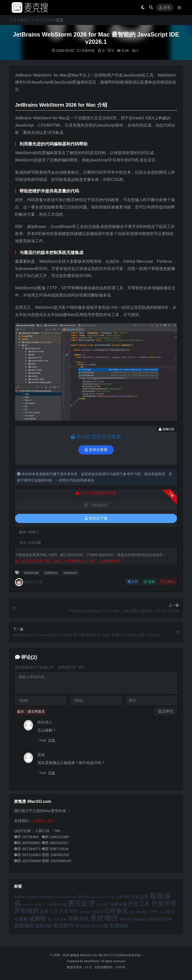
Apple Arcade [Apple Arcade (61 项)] (39, 897)
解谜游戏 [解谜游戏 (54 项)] (83, 926)
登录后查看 (96, 449)
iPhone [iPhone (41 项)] (57, 897)
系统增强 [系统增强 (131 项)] (104, 918)
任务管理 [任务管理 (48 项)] (122, 897)
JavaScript (31, 572)
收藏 (149, 581)
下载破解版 (96, 505)
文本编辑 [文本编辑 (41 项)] (85, 912)
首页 (13, 20)
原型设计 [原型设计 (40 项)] (40, 904)
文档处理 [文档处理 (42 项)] (97, 912)
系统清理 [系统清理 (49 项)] (126, 919)
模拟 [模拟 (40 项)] (132, 912)
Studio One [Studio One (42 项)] (98, 897)
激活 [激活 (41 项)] (162, 912)
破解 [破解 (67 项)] (23, 919)
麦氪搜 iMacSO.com (84, 955)
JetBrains (51, 572)
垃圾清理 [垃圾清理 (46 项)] (102, 904)
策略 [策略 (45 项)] (64, 919)
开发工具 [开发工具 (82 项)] (139, 904)
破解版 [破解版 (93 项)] (38, 918)
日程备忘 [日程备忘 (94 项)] (116, 911)
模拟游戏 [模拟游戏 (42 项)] (142, 912)
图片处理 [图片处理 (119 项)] (81, 903)
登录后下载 (96, 518)
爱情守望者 (29, 582)
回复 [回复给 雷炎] (52, 773)
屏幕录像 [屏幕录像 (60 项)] (118, 904)
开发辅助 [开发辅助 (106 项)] (26, 910)
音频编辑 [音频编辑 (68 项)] (119, 925)
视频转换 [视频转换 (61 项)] (43, 926)
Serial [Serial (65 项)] (83, 896)
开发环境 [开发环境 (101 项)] (164, 903)
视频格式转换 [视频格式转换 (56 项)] (160, 919)
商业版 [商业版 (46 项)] (62, 904)
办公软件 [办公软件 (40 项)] (28, 904)
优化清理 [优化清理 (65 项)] (139, 896)
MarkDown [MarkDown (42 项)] (70, 897)
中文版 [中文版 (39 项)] (110, 897)
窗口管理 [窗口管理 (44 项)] (53, 919)
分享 (133, 581)
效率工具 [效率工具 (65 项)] (49, 911)
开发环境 (45, 20)
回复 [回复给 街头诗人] (52, 740)
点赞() (167, 581)
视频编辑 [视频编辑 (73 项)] (24, 925)
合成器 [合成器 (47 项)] (51, 904)
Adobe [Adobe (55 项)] (20, 897)
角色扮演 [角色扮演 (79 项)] (63, 925)
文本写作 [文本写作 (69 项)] (68, 911)
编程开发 (27, 20)
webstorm (70, 572)
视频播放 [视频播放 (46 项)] (140, 919)
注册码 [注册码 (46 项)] (154, 912)
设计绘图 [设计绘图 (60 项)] (100, 926)
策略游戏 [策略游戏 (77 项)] (78, 918)
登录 (165, 8)
